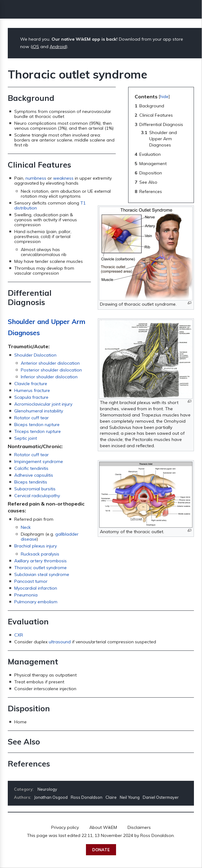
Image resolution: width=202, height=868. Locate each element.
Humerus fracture (32, 390)
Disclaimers (139, 827)
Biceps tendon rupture (37, 425)
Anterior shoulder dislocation (50, 363)
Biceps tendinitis (31, 482)
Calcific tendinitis (31, 468)
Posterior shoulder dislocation (51, 370)
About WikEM (103, 827)
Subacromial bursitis (35, 489)
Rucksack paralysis (40, 554)
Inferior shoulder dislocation (49, 377)
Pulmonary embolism (36, 602)
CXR (19, 635)
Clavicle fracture (31, 384)
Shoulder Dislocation (35, 355)
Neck (26, 527)
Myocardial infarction (36, 588)
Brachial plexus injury (36, 546)
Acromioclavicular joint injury (43, 404)
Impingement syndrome (39, 461)
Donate (101, 850)
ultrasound (60, 642)
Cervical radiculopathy (37, 496)
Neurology (47, 789)
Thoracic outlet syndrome (40, 568)
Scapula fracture (31, 397)
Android (58, 47)
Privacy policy (65, 827)
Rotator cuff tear (31, 418)
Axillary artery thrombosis (40, 561)
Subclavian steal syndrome (42, 574)
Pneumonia (26, 595)
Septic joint (26, 438)
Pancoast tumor (31, 581)
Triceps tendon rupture (38, 431)
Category (23, 789)
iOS (36, 47)
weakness (63, 178)
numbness (36, 178)
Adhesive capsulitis (34, 475)
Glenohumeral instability (39, 411)
